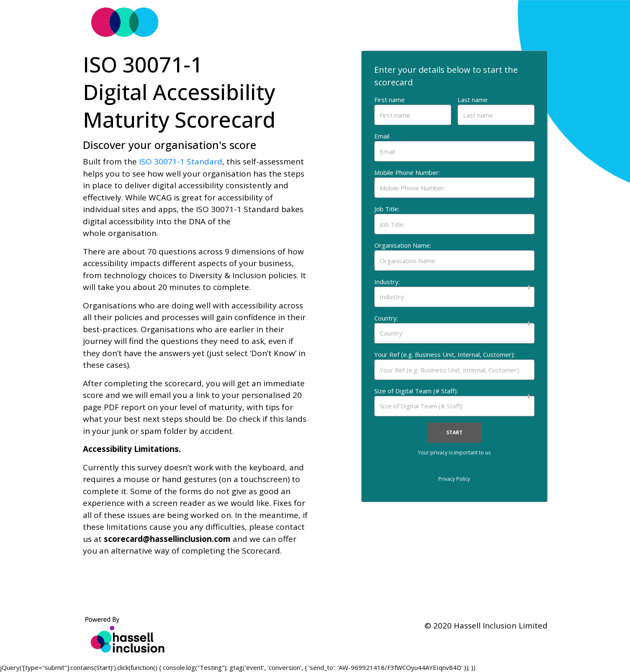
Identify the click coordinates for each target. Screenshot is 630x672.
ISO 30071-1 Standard (181, 162)
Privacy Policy (454, 479)
